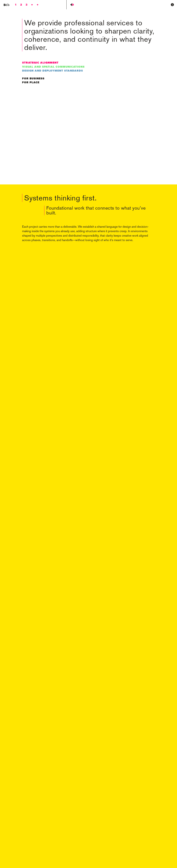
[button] (172, 5)
